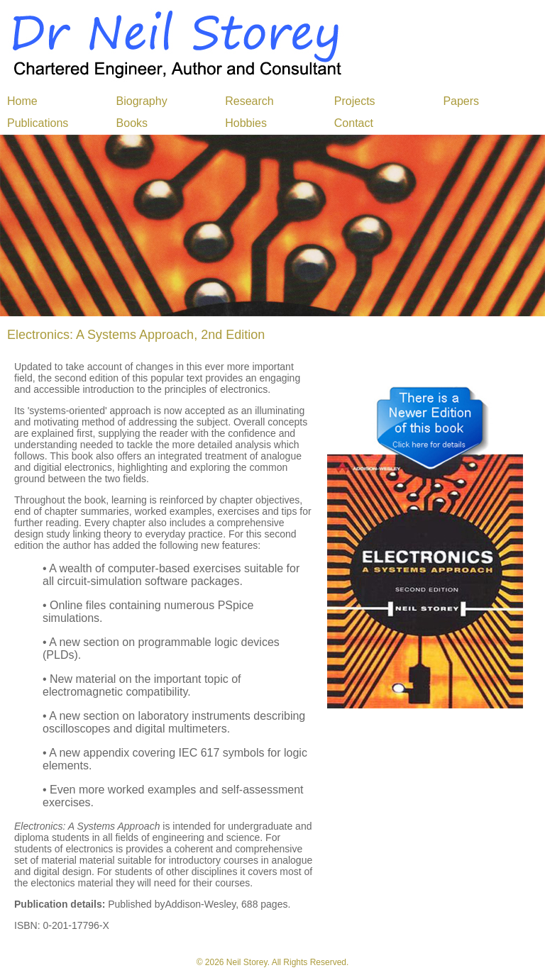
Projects (355, 101)
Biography (142, 101)
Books (132, 123)
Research (249, 101)
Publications (38, 123)
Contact (354, 123)
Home (22, 101)
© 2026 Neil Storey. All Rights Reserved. (273, 962)
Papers (461, 101)
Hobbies (246, 123)
